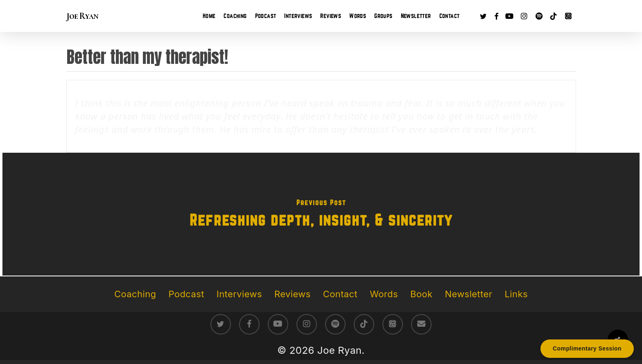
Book (421, 294)
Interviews (239, 294)
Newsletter (468, 294)
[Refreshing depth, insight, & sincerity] (321, 214)
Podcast (186, 294)
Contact (340, 294)
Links (516, 294)
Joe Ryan (82, 16)
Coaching (135, 294)
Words (384, 294)
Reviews (293, 294)
